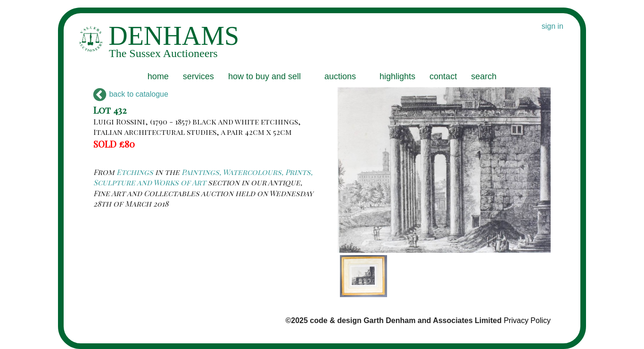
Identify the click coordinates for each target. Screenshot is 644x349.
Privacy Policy (527, 320)
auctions (340, 76)
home (158, 76)
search (484, 76)
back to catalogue (131, 94)
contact (443, 76)
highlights (397, 76)
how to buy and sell (264, 76)
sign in (553, 26)
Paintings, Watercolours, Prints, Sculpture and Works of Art (203, 177)
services (198, 76)
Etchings (135, 172)
